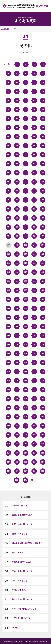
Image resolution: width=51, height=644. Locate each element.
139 (43, 308)
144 (43, 317)
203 (34, 426)
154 (43, 335)
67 (26, 182)
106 (17, 254)
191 (17, 408)
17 (26, 91)
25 (8, 110)
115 (8, 272)
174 (43, 372)
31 (17, 119)
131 (17, 299)
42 (26, 137)
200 (8, 426)
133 (34, 299)
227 (25, 471)
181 (17, 390)
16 (17, 91)
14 (43, 82)
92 (26, 227)
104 (43, 245)
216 (17, 453)
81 (17, 209)
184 (43, 390)
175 (8, 381)
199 (43, 417)
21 (17, 100)
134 (43, 299)
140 (8, 317)
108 (34, 254)
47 (26, 146)
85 (8, 218)
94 (43, 227)
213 (34, 444)
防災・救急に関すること (22, 599)
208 (34, 435)
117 (25, 272)
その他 (15, 628)
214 (43, 444)
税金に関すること (19, 534)
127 (25, 290)
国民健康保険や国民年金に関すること (28, 543)
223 (34, 462)
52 (26, 155)
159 (43, 344)
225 (8, 471)
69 (43, 182)
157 (25, 344)
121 (17, 281)
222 (25, 462)
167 (25, 363)
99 (43, 236)
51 (17, 155)
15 (8, 91)
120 (8, 281)
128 (34, 290)
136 (17, 308)
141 (17, 317)
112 (25, 263)
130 (8, 299)
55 (8, 164)
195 (8, 417)
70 (8, 191)
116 (17, 272)
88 (34, 218)
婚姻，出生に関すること (22, 515)
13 (34, 82)
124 (43, 281)
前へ (10, 64)
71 (17, 191)
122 (25, 281)
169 (43, 363)
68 (34, 182)
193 (34, 408)
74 (43, 191)
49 (43, 146)
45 (8, 146)
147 (25, 326)
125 (8, 290)
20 (8, 100)
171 (17, 372)
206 (17, 435)
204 (43, 426)
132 (25, 299)
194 (43, 408)
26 (17, 110)
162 (25, 354)
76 (17, 200)
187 (25, 399)
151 (17, 335)
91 (17, 227)
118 (34, 272)
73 (34, 191)
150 (8, 335)
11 (17, 82)
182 (25, 390)
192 (25, 408)
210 (8, 444)
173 (34, 372)
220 (8, 462)
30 (8, 119)
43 (34, 137)
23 (34, 100)
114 (43, 263)
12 (26, 82)
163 (34, 354)
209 (43, 435)
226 (17, 471)
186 (17, 399)
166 (17, 363)
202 (25, 426)
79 (43, 200)
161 (17, 354)
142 (25, 317)
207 (25, 435)
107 (25, 254)
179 (43, 381)
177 (25, 381)
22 (26, 100)
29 (43, 110)
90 (8, 227)
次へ (33, 480)
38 (34, 128)
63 (34, 173)
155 (8, 344)
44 (43, 137)
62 (26, 173)
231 (25, 480)
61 (17, 173)
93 (34, 227)
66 (17, 182)
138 (34, 308)
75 (8, 200)
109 (43, 254)
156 (17, 344)
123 (34, 281)
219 (43, 453)
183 (34, 390)
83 (34, 209)
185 (8, 399)
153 (34, 335)
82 (26, 209)
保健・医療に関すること (22, 571)
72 (26, 191)
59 (43, 164)
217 (25, 453)
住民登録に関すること (21, 506)
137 (25, 308)
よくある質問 (5, 29)
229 (43, 471)
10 (8, 82)
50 (8, 155)
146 (17, 326)
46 (17, 146)
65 (8, 182)
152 (25, 335)
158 (34, 344)
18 (34, 91)
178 (34, 381)
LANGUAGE (44, 6)
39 (43, 128)
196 (17, 417)
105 (8, 254)
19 (43, 91)
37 (26, 128)
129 (43, 290)
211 (17, 444)
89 (43, 218)
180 (8, 390)
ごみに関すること (19, 581)
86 (17, 218)
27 (26, 110)
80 (8, 209)
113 (34, 263)
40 (8, 137)
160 (8, 354)
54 (43, 155)
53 (34, 155)
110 (8, 263)
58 (34, 164)
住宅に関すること (19, 590)
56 (17, 164)
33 (34, 119)
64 (43, 173)
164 (43, 354)
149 (43, 326)
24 (43, 100)
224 (43, 462)
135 (8, 308)
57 (26, 164)
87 (26, 218)
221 (17, 462)
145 (8, 326)
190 (8, 408)
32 (26, 119)
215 (8, 453)
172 (25, 372)
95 (8, 236)
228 (34, 471)
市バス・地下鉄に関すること (24, 609)
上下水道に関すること (21, 618)
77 (26, 200)
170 (8, 372)
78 (34, 200)
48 (34, 146)
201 (17, 426)
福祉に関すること (19, 553)
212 (25, 444)
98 (34, 236)
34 (43, 119)
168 (34, 363)
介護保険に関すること (21, 562)
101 (17, 245)
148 (34, 326)
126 (17, 290)
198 (34, 417)
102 (25, 245)
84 (43, 209)
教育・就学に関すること (22, 524)
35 (8, 128)
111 (17, 263)
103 (34, 245)
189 (43, 399)
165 (8, 363)
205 (8, 435)
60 (8, 173)
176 (17, 381)
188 (34, 399)
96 (17, 236)
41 (17, 137)
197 (25, 417)
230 (17, 480)
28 (34, 110)
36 (17, 128)
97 (26, 236)
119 (43, 272)
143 (34, 317)
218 (34, 453)
